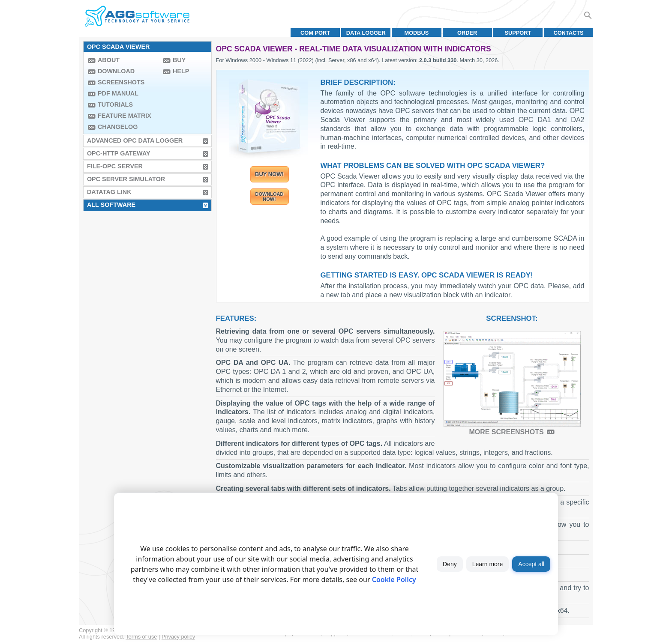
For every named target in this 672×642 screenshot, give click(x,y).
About (109, 60)
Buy (179, 60)
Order (467, 33)
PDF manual (118, 93)
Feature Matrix (124, 116)
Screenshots (121, 82)
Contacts (568, 33)
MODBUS (417, 33)
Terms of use (141, 637)
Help (181, 71)
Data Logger (366, 33)
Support (518, 33)
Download (116, 71)
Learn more (488, 564)
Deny (450, 564)
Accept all (531, 564)
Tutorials (115, 105)
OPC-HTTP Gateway (119, 153)
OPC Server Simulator (126, 179)
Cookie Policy (394, 579)
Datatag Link (109, 192)
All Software (111, 205)
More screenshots (506, 432)
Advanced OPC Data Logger (135, 140)
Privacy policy (178, 637)
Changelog (118, 127)
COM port (315, 33)
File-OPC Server (115, 166)
